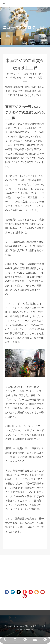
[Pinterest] (25, 596)
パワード (25, 81)
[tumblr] (25, 592)
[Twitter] (19, 592)
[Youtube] (43, 592)
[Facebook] (7, 592)
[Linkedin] (13, 592)
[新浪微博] (31, 592)
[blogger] (37, 592)
